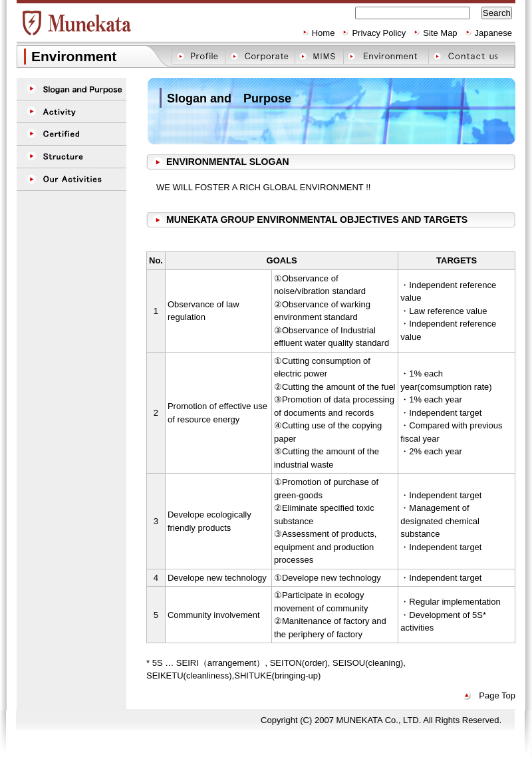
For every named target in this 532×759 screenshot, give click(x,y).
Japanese (493, 33)
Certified (71, 134)
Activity (71, 112)
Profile (198, 56)
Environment (386, 56)
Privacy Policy (379, 33)
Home (324, 33)
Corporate (260, 56)
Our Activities (71, 180)
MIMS (319, 56)
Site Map (440, 33)
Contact (471, 56)
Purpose (71, 89)
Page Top (497, 695)
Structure (71, 157)
